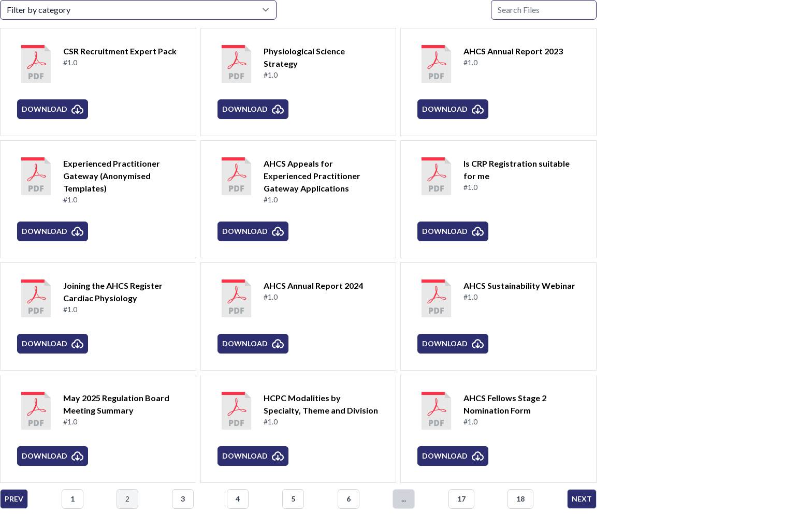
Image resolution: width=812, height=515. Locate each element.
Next (582, 499)
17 (461, 499)
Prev (14, 499)
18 (520, 499)
